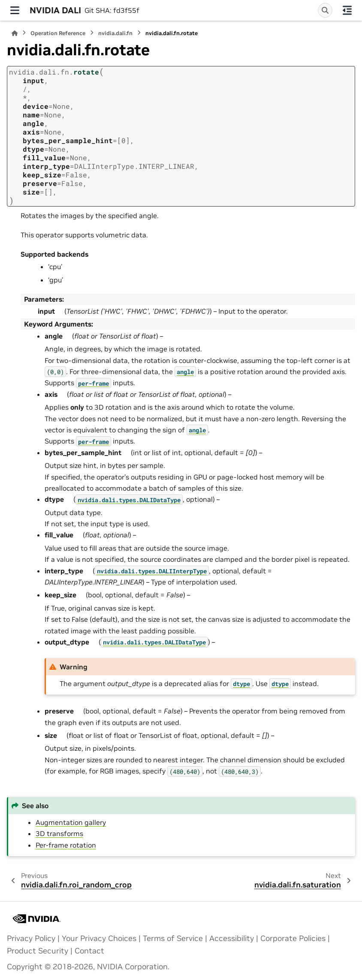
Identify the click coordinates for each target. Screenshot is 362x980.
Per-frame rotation (66, 845)
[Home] (15, 33)
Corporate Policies (293, 938)
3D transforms (59, 833)
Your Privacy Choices (99, 938)
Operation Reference (58, 33)
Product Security (38, 951)
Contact (89, 951)
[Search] (325, 10)
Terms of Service (173, 938)
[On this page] (347, 10)
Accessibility (232, 938)
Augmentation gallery (71, 822)
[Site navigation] (15, 10)
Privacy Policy (31, 938)
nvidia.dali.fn (115, 33)
